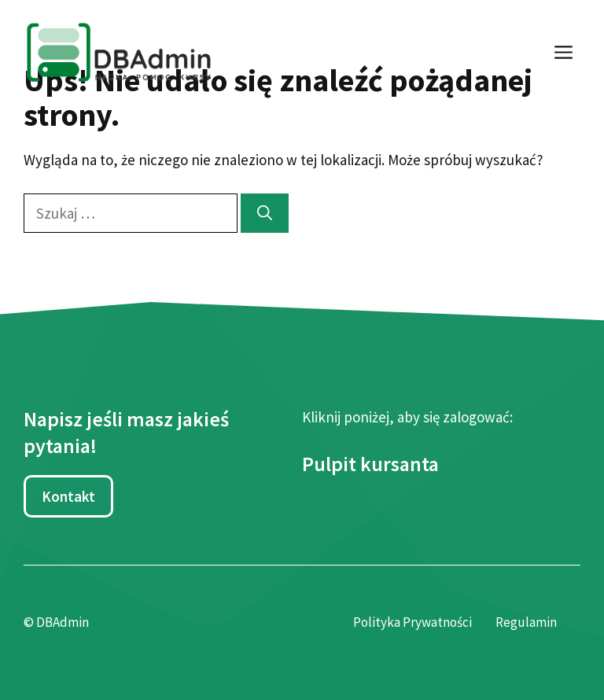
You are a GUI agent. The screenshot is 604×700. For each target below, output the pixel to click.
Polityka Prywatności (412, 622)
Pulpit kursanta (370, 464)
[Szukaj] (265, 214)
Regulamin (526, 622)
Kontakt (68, 496)
